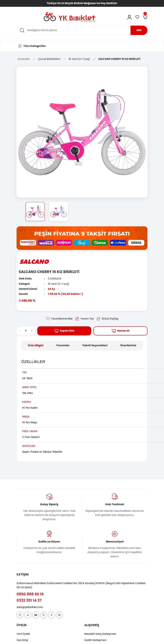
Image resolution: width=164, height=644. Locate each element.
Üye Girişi (22, 640)
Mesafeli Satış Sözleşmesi (100, 634)
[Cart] (145, 17)
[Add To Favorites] (59, 319)
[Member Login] (129, 17)
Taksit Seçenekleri (95, 345)
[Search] (82, 30)
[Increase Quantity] (33, 331)
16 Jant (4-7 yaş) (58, 284)
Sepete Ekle (64, 331)
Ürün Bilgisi (36, 345)
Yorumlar (63, 345)
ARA (139, 30)
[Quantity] (26, 331)
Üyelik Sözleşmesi (95, 640)
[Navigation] (32, 46)
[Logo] (70, 17)
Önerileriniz (128, 345)
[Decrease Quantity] (19, 331)
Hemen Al (121, 331)
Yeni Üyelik (23, 634)
